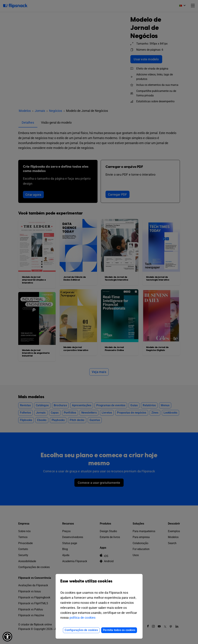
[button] (7, 637)
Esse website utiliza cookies (99, 584)
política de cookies (83, 618)
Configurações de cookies (81, 630)
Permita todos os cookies (119, 630)
